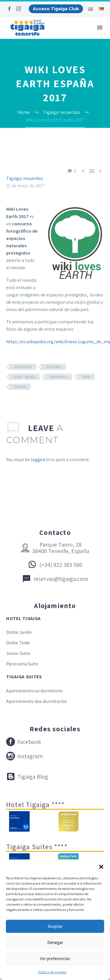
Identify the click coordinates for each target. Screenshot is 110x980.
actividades (23, 367)
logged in (40, 460)
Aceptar (55, 926)
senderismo (58, 377)
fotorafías (54, 367)
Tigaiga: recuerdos (25, 178)
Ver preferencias (55, 958)
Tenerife (20, 387)
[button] (101, 867)
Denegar (55, 942)
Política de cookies (52, 972)
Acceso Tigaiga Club (56, 9)
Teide (86, 377)
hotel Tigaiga (24, 377)
